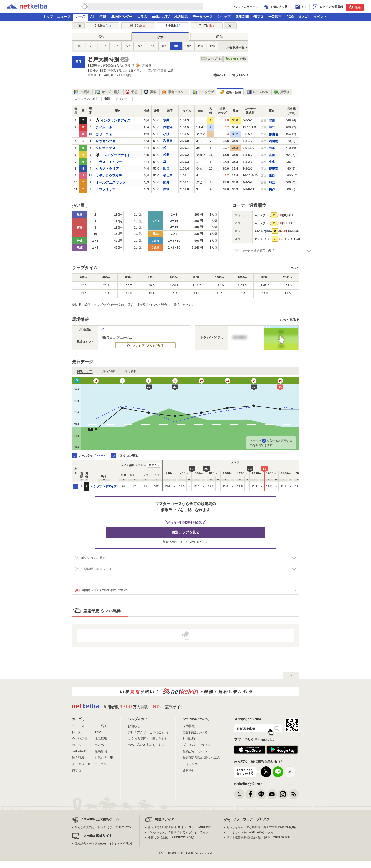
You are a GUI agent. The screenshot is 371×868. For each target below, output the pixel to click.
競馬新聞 (242, 17)
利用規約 (189, 739)
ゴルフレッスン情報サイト (178, 832)
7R (152, 46)
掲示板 (282, 92)
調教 (150, 92)
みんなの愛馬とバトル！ (104, 827)
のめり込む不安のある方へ (146, 745)
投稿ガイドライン (195, 751)
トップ (48, 17)
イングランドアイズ (104, 486)
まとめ (304, 17)
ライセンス (190, 764)
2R (92, 46)
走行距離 (108, 371)
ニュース (64, 17)
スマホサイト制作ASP (251, 832)
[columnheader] (82, 471)
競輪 (355, 7)
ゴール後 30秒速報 (87, 99)
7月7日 (207, 25)
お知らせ (134, 726)
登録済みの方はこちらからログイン (185, 542)
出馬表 (82, 92)
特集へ (218, 75)
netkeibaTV (161, 17)
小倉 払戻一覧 (235, 48)
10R (188, 46)
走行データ (123, 99)
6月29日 (103, 25)
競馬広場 (101, 739)
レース (80, 16)
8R (164, 46)
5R (128, 46)
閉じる (153, 465)
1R (80, 46)
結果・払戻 (230, 92)
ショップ (224, 17)
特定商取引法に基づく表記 (201, 758)
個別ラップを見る (185, 532)
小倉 (160, 37)
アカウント (102, 764)
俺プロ (258, 17)
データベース (203, 17)
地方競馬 (181, 17)
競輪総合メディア (103, 844)
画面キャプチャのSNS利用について (101, 590)
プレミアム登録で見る (147, 346)
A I (92, 17)
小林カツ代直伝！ (171, 837)
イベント (320, 17)
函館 (220, 37)
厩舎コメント (174, 92)
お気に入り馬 (104, 758)
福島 (101, 37)
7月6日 (173, 25)
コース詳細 (211, 59)
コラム (142, 17)
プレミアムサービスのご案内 (148, 732)
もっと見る (288, 320)
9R (176, 46)
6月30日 (138, 25)
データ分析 (203, 92)
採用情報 (189, 726)
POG (290, 17)
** (103, 329)
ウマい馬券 (80, 739)
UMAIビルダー (121, 17)
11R (200, 46)
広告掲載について (195, 732)
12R (212, 46)
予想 (102, 17)
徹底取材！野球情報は (179, 827)
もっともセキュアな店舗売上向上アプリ (262, 827)
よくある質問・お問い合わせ (148, 739)
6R (140, 46)
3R (104, 46)
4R (116, 46)
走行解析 (131, 371)
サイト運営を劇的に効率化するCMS (259, 837)
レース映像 (257, 92)
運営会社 (189, 771)
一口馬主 (275, 17)
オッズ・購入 (108, 92)
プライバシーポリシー (198, 745)
